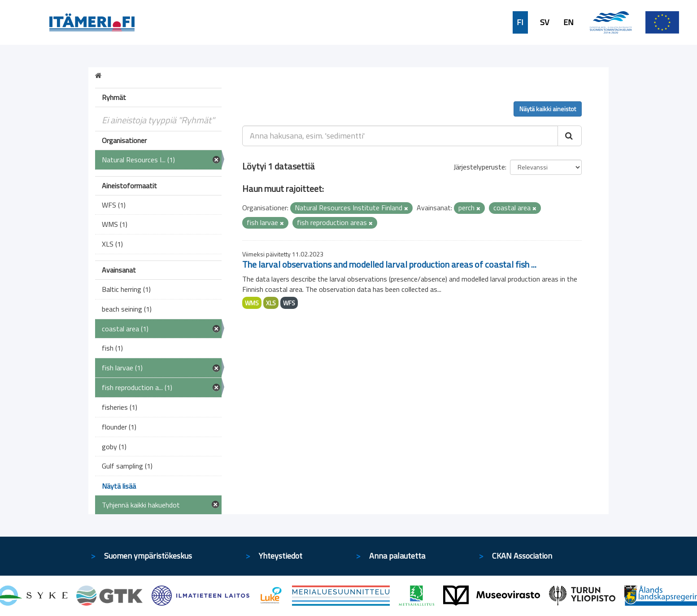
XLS (271, 303)
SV (545, 22)
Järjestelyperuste (479, 167)
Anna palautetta (397, 556)
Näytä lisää (119, 486)
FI (520, 22)
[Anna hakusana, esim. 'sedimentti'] (400, 136)
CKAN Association (522, 556)
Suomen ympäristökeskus (148, 556)
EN (568, 22)
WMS (252, 303)
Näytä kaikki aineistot (548, 109)
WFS (289, 303)
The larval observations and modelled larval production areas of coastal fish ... (389, 264)
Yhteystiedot (281, 556)
